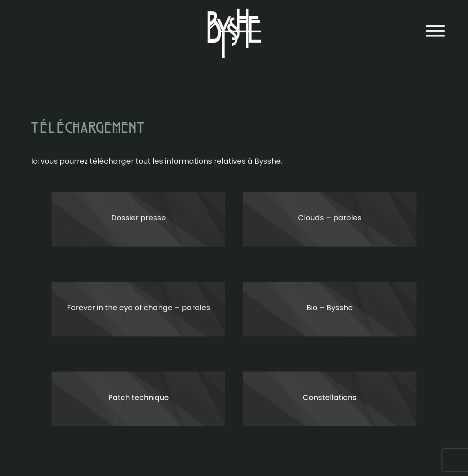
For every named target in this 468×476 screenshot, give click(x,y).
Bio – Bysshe (330, 308)
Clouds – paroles (330, 218)
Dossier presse (139, 218)
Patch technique (139, 397)
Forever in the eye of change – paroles (139, 308)
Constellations (330, 397)
